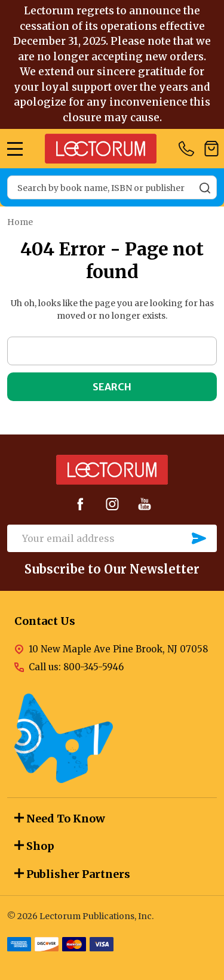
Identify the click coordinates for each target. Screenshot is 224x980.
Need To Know (60, 819)
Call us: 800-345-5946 (76, 667)
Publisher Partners (72, 874)
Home (20, 222)
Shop (34, 846)
